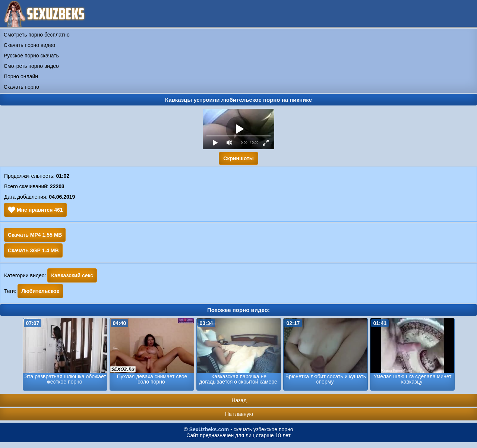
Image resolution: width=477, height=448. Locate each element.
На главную (239, 414)
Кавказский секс (72, 275)
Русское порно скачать (31, 56)
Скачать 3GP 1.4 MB (33, 250)
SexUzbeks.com (209, 429)
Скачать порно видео (29, 45)
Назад (239, 400)
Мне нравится (35, 210)
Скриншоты (238, 158)
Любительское (40, 291)
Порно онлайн (21, 76)
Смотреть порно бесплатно (37, 35)
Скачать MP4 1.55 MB (35, 235)
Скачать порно (21, 87)
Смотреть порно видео (31, 66)
